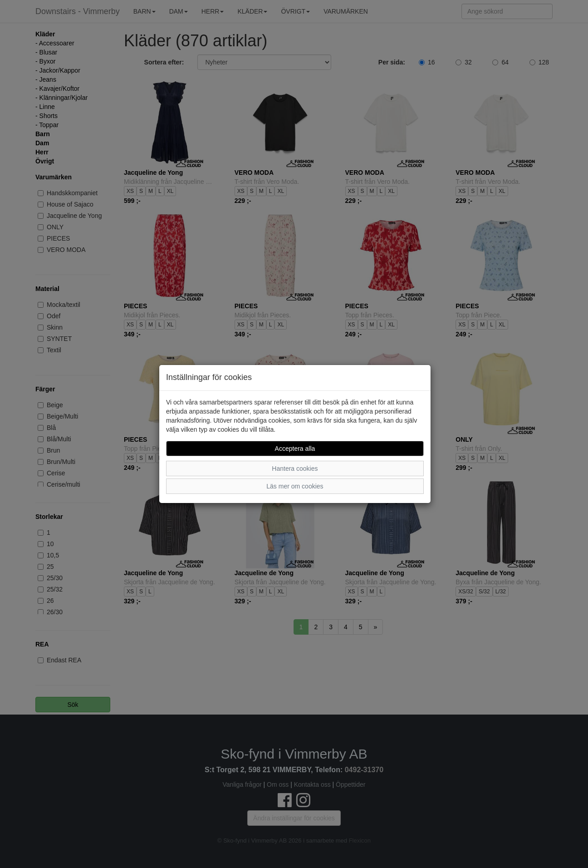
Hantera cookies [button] (295, 469)
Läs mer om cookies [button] (295, 486)
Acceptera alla (295, 449)
